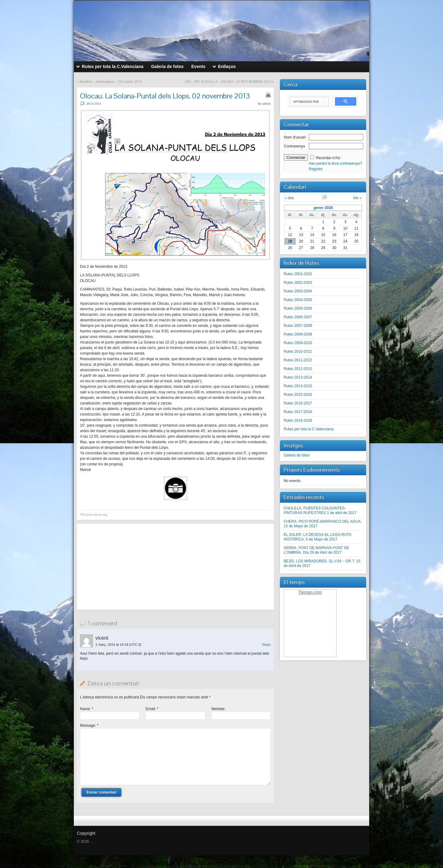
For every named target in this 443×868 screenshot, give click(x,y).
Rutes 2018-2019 (298, 420)
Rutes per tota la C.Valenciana (309, 429)
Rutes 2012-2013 (298, 369)
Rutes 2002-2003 (298, 283)
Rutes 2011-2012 (298, 360)
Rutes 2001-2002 (298, 274)
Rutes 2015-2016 (298, 395)
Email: (152, 709)
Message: (89, 725)
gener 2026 (323, 208)
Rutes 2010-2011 (298, 352)
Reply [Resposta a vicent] (266, 645)
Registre (316, 169)
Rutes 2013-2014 (298, 377)
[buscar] (307, 102)
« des (289, 198)
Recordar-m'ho (328, 158)
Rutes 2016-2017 (298, 403)
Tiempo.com (310, 592)
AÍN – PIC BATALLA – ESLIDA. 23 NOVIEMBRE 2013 (228, 82)
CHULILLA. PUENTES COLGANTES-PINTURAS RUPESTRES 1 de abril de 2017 (320, 510)
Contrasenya (294, 146)
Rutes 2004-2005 (298, 300)
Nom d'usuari (295, 137)
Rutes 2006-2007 (298, 317)
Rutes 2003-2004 (298, 291)
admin (267, 103)
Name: (87, 709)
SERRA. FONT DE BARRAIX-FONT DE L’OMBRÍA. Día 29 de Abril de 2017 (316, 550)
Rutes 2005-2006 (298, 308)
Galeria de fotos (297, 455)
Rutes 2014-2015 (298, 386)
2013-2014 (94, 103)
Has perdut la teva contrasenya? (335, 163)
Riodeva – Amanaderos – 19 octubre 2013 (111, 82)
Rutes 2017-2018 (298, 412)
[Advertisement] (175, 567)
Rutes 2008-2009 (298, 334)
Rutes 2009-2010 (298, 343)
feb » (357, 198)
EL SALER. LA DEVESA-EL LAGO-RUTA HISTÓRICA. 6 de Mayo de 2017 (317, 537)
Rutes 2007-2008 (298, 326)
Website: (218, 709)
